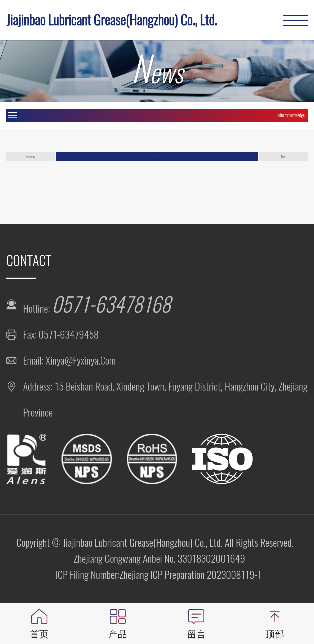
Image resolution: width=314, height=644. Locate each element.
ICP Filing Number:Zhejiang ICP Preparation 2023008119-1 (159, 575)
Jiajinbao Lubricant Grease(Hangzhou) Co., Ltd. (112, 20)
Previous (30, 156)
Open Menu (13, 115)
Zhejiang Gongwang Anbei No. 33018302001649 (159, 558)
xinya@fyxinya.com (81, 360)
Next (284, 156)
